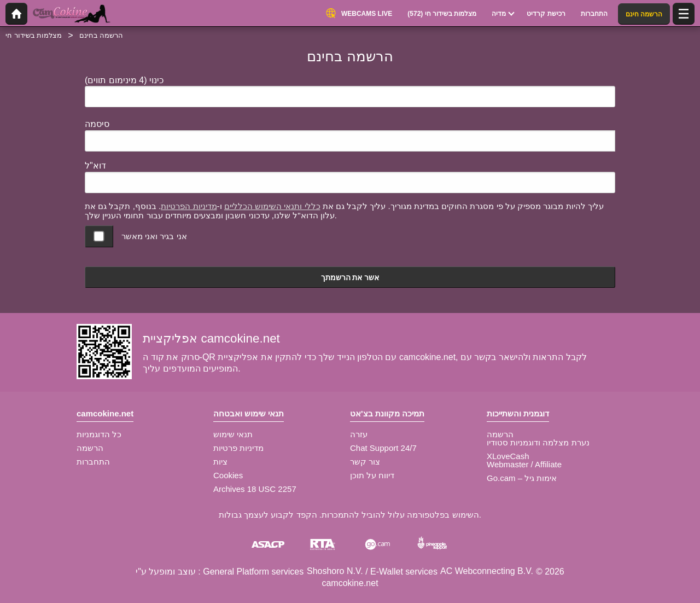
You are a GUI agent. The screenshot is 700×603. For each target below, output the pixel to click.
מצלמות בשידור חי (34, 35)
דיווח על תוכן (372, 475)
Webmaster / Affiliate (524, 464)
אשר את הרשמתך (350, 277)
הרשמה (90, 448)
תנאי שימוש (233, 434)
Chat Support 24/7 (383, 448)
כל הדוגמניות (99, 434)
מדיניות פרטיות (238, 448)
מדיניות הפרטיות (189, 206)
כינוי (124, 80)
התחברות (93, 462)
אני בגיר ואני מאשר (154, 236)
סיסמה (97, 124)
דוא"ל (95, 166)
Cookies (228, 475)
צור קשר (365, 462)
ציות (220, 462)
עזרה (359, 434)
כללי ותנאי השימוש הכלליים (272, 206)
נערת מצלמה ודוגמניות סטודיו (538, 442)
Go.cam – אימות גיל (522, 478)
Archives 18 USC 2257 (255, 489)
